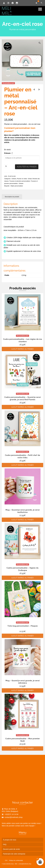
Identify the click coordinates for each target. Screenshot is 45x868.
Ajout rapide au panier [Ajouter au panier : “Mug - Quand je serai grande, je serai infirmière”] (22, 690)
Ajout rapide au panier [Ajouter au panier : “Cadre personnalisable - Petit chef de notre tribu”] (22, 465)
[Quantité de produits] (6, 166)
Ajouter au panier (27, 167)
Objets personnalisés (17, 186)
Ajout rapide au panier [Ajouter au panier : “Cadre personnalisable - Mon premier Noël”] (22, 748)
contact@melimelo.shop (12, 817)
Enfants (14, 179)
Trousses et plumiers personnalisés (20, 181)
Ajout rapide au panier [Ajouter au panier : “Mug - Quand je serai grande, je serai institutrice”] (22, 520)
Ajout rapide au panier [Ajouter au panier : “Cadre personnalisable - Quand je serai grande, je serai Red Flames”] (22, 407)
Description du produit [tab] (12, 197)
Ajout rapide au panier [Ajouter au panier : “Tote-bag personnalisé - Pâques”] (22, 636)
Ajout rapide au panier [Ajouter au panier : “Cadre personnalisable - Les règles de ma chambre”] (22, 349)
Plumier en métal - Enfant (24, 179)
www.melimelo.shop (8, 864)
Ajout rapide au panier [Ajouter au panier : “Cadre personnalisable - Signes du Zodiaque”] (22, 578)
